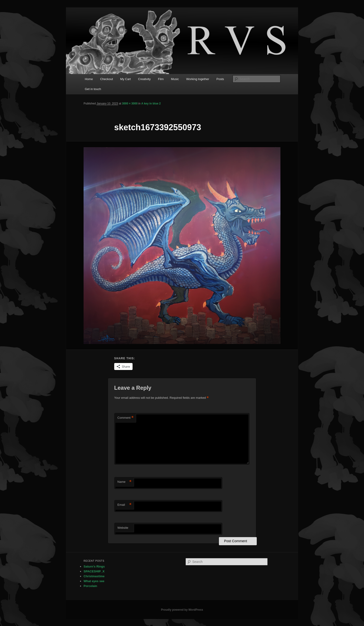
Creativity (144, 79)
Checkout (106, 79)
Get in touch (93, 89)
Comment (125, 418)
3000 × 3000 (130, 104)
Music (175, 79)
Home (89, 79)
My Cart (126, 79)
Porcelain (90, 586)
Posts (220, 79)
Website (123, 528)
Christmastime (94, 576)
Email (124, 505)
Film (161, 79)
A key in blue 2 (151, 104)
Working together (198, 79)
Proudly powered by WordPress (182, 610)
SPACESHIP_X (94, 571)
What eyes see (94, 581)
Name (124, 482)
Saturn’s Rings (94, 566)
